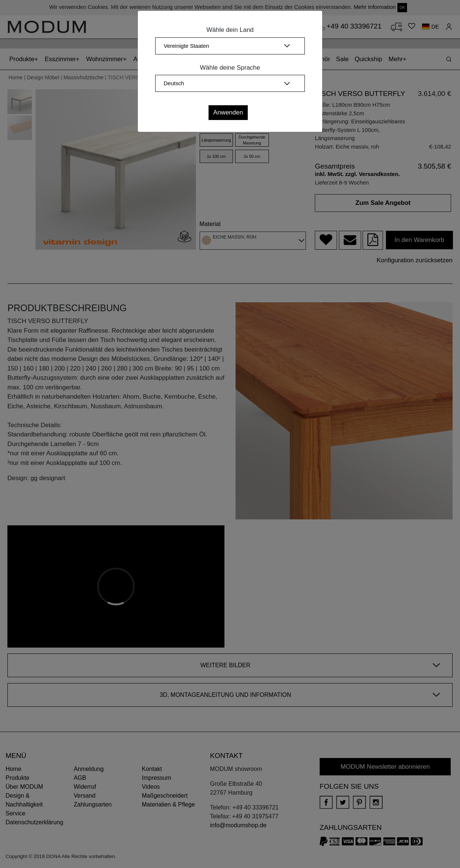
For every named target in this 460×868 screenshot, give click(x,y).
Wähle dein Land (230, 30)
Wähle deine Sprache (230, 68)
